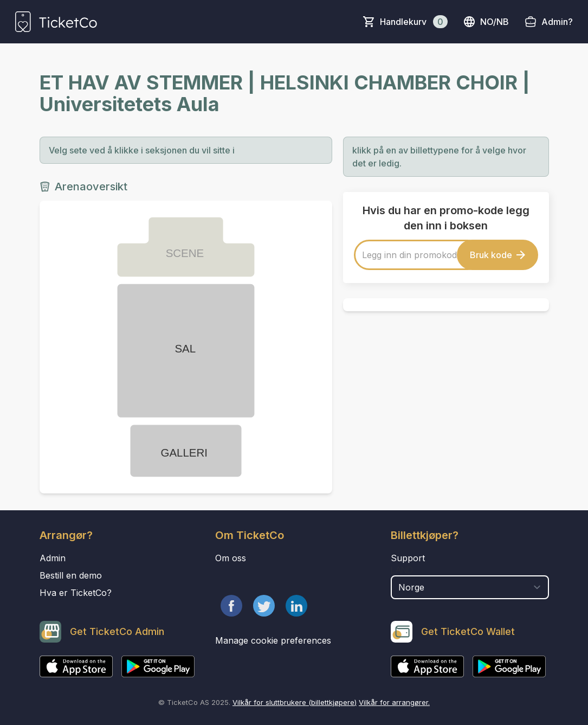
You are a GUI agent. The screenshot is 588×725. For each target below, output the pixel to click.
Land (402, 570)
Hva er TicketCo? (76, 593)
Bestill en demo (71, 575)
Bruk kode (497, 255)
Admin (53, 558)
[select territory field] (470, 587)
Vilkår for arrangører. (394, 702)
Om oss (231, 558)
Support (408, 558)
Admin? (557, 22)
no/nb (486, 22)
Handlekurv (414, 22)
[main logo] (56, 22)
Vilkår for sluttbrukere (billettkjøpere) (295, 702)
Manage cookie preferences (273, 640)
